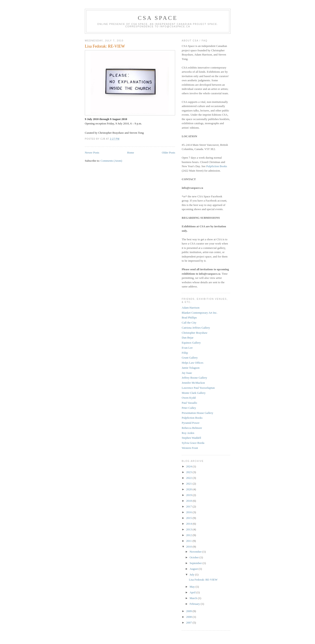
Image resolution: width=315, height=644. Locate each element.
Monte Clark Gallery (194, 393)
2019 (189, 495)
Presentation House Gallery (197, 413)
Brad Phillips (189, 317)
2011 (189, 541)
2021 (189, 484)
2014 (189, 524)
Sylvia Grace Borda (193, 443)
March (194, 598)
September (196, 563)
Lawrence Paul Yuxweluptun (198, 388)
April (193, 592)
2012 (189, 535)
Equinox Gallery (191, 343)
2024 (189, 466)
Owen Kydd (189, 398)
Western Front (190, 448)
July (192, 575)
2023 (189, 472)
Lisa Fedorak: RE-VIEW (105, 46)
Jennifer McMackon (193, 383)
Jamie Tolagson (191, 368)
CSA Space (158, 18)
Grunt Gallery (190, 358)
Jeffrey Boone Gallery (194, 378)
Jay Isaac (187, 373)
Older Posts (169, 153)
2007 (189, 623)
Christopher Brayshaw (195, 333)
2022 (189, 478)
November (196, 552)
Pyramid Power (191, 423)
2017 (189, 506)
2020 (189, 489)
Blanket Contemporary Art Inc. (200, 313)
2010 (189, 547)
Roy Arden (188, 433)
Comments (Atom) (111, 161)
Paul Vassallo (189, 403)
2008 (189, 617)
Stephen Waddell (191, 438)
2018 (189, 501)
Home (131, 153)
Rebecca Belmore (192, 428)
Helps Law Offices (193, 363)
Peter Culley (189, 408)
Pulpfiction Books (217, 166)
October (195, 557)
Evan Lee (187, 348)
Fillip (185, 353)
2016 (189, 512)
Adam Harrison (191, 308)
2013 (189, 529)
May (193, 587)
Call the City (189, 323)
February (195, 604)
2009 (189, 611)
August (194, 569)
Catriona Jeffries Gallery (196, 328)
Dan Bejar (188, 338)
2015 (189, 518)
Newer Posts (92, 153)
